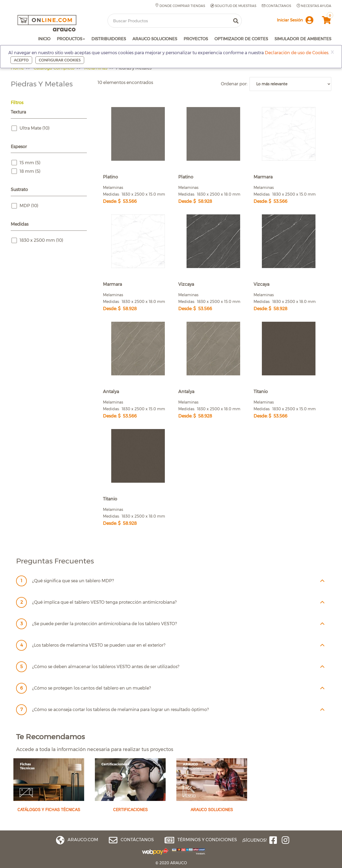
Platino (110, 177)
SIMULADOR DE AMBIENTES (303, 39)
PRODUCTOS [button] (71, 39)
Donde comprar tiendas (180, 6)
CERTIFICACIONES (130, 810)
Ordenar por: (235, 84)
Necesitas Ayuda (314, 6)
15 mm (30, 163)
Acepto (21, 60)
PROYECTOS (196, 39)
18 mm (30, 171)
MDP (29, 206)
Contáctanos (276, 6)
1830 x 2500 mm (41, 240)
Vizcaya (186, 284)
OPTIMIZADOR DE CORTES (241, 39)
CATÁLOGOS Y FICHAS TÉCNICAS (49, 810)
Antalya (111, 392)
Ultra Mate (35, 128)
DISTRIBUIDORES (109, 39)
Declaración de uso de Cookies (297, 53)
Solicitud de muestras (233, 6)
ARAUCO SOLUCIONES (155, 39)
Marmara (263, 177)
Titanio (261, 392)
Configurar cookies (60, 60)
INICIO (44, 39)
